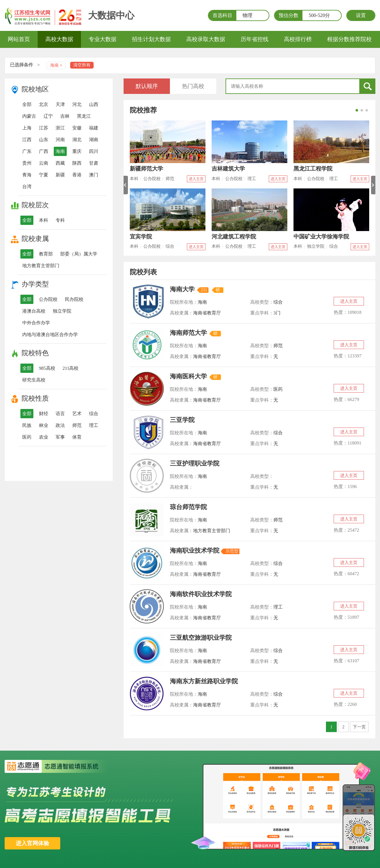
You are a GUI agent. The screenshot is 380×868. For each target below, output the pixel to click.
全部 (27, 104)
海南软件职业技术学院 (201, 594)
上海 (27, 128)
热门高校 (193, 86)
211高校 (71, 368)
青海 (27, 175)
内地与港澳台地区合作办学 (50, 335)
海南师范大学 (188, 333)
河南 (60, 140)
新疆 (60, 175)
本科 (44, 220)
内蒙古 (29, 116)
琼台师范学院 (188, 507)
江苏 (44, 128)
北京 (44, 104)
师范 (77, 425)
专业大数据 (103, 39)
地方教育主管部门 (41, 266)
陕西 (77, 163)
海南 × (56, 65)
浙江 (60, 128)
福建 (94, 128)
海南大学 (182, 289)
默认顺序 (147, 86)
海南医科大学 (188, 376)
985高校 (47, 368)
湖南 (94, 140)
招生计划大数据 (151, 39)
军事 (60, 437)
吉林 (65, 116)
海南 (60, 151)
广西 (44, 151)
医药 (27, 437)
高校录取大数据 (206, 39)
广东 (27, 151)
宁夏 (44, 175)
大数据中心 (111, 15)
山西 (94, 104)
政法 (60, 425)
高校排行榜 (298, 39)
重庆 (77, 151)
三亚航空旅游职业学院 (201, 638)
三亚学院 (182, 420)
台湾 (27, 187)
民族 (27, 425)
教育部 (46, 254)
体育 (77, 437)
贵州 (27, 163)
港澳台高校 (34, 311)
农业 (44, 437)
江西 (27, 140)
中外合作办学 (36, 323)
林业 (44, 425)
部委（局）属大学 (79, 254)
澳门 (94, 175)
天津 (60, 104)
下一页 (359, 727)
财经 (44, 414)
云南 (44, 163)
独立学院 (62, 311)
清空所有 (82, 65)
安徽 (77, 128)
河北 (77, 104)
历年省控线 (255, 39)
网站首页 (19, 39)
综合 (94, 414)
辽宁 (48, 116)
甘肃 (94, 163)
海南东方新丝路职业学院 (204, 681)
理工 (94, 425)
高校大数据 (59, 39)
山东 (44, 140)
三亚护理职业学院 (195, 463)
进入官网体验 (32, 843)
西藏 (60, 163)
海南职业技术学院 (195, 550)
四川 (94, 151)
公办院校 (48, 299)
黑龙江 (84, 116)
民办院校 (74, 299)
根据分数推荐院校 (349, 39)
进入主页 (196, 179)
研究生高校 (34, 380)
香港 (77, 175)
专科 (60, 220)
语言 (60, 414)
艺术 (77, 414)
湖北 (77, 140)
